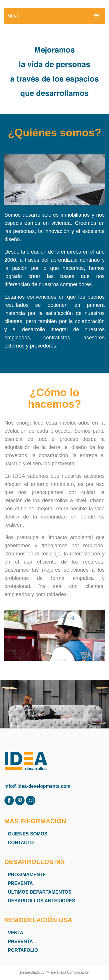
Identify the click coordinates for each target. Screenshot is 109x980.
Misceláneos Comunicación (68, 972)
